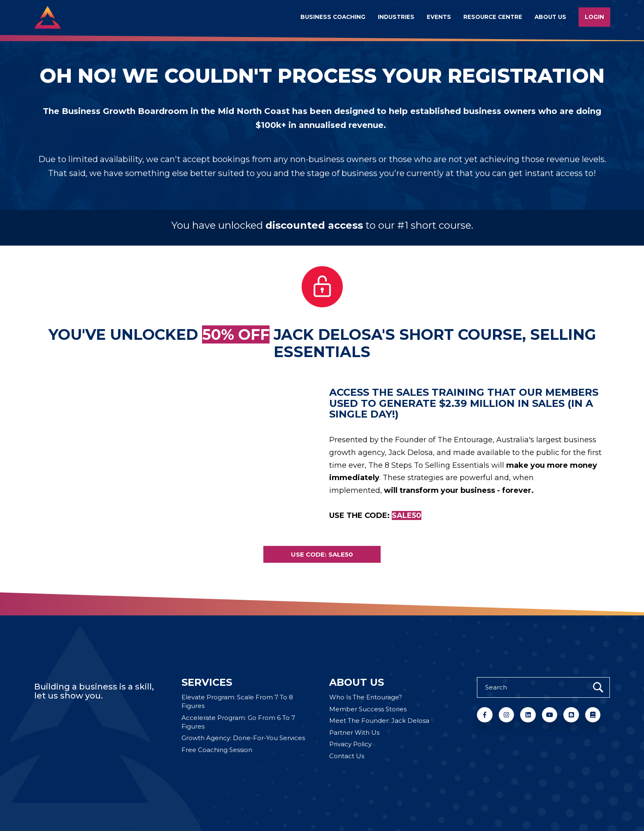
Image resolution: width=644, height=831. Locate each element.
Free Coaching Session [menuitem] (217, 750)
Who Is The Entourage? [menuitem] (366, 697)
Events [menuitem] (439, 17)
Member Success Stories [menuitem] (368, 709)
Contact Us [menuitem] (347, 756)
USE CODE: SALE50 (322, 554)
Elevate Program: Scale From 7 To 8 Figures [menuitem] (237, 701)
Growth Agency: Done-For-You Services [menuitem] (243, 738)
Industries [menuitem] (396, 17)
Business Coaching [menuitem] (333, 17)
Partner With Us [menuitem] (354, 732)
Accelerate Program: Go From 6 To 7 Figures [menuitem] (238, 722)
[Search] (543, 687)
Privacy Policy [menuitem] (350, 744)
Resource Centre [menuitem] (493, 17)
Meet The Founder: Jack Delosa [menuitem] (379, 721)
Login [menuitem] (594, 17)
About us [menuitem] (550, 17)
